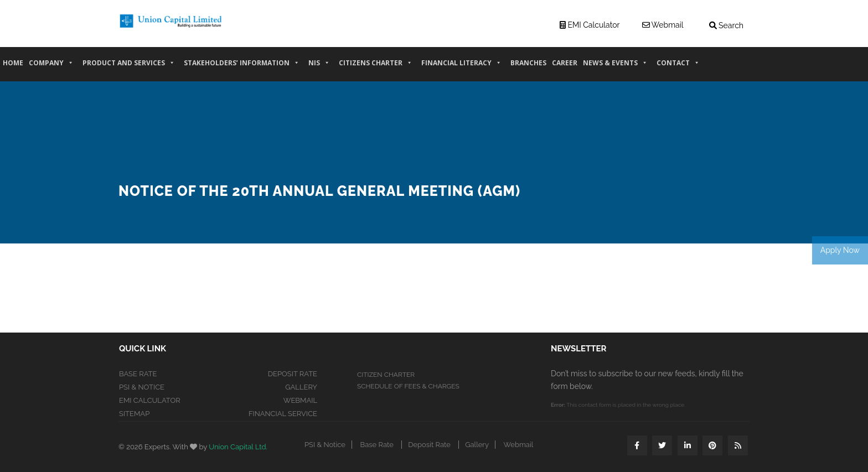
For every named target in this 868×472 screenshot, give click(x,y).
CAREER (565, 67)
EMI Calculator (150, 400)
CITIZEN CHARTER (386, 375)
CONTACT (678, 67)
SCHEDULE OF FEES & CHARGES (408, 386)
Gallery (301, 387)
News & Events (615, 67)
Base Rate (138, 374)
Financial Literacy (461, 67)
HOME (13, 67)
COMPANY (51, 67)
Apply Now (840, 250)
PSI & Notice (142, 387)
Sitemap (134, 414)
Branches (528, 67)
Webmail (300, 400)
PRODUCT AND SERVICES (129, 67)
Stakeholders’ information (242, 67)
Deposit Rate (293, 374)
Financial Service (283, 414)
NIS (319, 67)
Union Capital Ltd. (238, 447)
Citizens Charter (376, 67)
